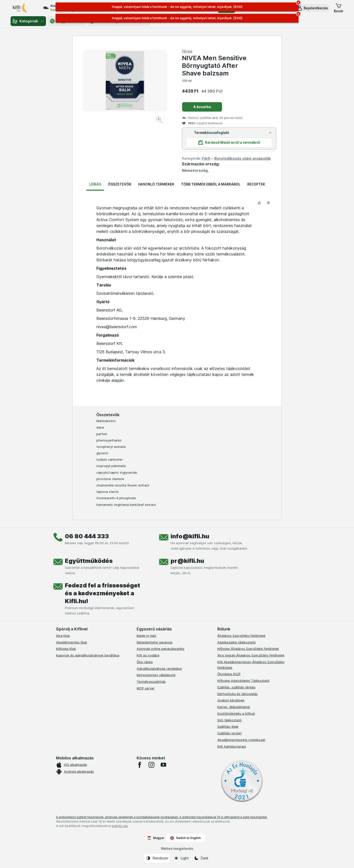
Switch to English (185, 838)
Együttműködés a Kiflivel (236, 713)
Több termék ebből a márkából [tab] (211, 184)
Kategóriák (28, 21)
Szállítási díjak (228, 726)
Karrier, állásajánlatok (234, 707)
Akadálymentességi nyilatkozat (241, 740)
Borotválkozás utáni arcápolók (243, 158)
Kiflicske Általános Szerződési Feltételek (248, 649)
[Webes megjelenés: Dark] (201, 858)
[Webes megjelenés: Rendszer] (157, 858)
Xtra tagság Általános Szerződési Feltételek (251, 655)
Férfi (206, 158)
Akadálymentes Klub (72, 642)
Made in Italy (147, 636)
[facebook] (140, 765)
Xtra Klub (63, 636)
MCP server (146, 688)
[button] (312, 8)
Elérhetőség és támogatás (237, 694)
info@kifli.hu (190, 536)
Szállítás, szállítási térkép (236, 687)
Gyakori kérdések (231, 700)
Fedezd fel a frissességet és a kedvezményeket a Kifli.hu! (103, 593)
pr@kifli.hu (187, 561)
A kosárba (202, 107)
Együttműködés (89, 561)
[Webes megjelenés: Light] (181, 858)
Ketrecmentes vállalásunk (156, 675)
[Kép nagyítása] (160, 121)
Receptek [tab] (256, 184)
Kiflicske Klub (66, 649)
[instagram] (151, 765)
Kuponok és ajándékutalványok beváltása (88, 655)
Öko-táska (145, 662)
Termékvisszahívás (151, 682)
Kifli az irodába (148, 655)
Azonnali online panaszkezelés (161, 649)
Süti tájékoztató (229, 720)
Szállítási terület (229, 733)
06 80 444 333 (87, 536)
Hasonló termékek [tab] (156, 184)
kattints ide (120, 826)
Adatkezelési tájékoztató (236, 642)
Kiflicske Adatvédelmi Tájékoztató (243, 681)
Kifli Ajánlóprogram (232, 746)
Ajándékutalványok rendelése (159, 669)
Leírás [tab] (95, 184)
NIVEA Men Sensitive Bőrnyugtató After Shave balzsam (214, 65)
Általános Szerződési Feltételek (241, 636)
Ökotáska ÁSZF (229, 674)
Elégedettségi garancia (155, 642)
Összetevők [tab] (120, 184)
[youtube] (163, 765)
